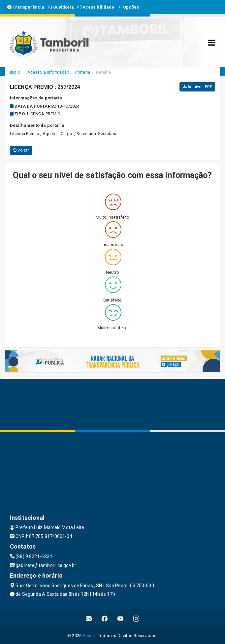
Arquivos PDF (197, 87)
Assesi (89, 636)
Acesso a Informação (48, 72)
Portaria (83, 72)
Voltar (21, 150)
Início (15, 72)
